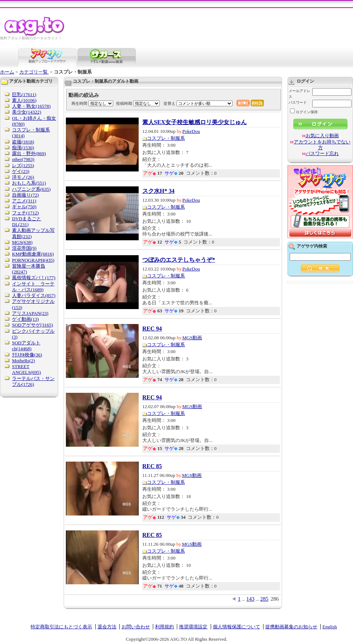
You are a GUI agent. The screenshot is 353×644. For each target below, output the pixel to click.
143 (251, 599)
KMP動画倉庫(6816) (33, 254)
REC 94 (152, 329)
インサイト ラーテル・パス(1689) (33, 287)
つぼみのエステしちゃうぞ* (179, 260)
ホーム (7, 72)
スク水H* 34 (158, 191)
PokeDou (191, 131)
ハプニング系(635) (31, 189)
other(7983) (23, 159)
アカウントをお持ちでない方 (322, 145)
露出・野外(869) (29, 153)
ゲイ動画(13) (25, 319)
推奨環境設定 (193, 627)
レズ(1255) (23, 165)
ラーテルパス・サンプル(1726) (33, 381)
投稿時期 (124, 103)
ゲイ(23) (21, 171)
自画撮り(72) (25, 195)
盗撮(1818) (23, 142)
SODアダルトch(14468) (26, 346)
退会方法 (107, 627)
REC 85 (152, 466)
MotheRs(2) (23, 361)
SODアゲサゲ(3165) (33, 325)
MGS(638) (22, 242)
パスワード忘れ (322, 153)
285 (264, 599)
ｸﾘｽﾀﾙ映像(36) (27, 355)
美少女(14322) (27, 112)
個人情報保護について (237, 627)
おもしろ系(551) (29, 183)
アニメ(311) (24, 201)
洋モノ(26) (23, 177)
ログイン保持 (304, 112)
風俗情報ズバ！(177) (34, 278)
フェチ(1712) (25, 213)
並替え (169, 103)
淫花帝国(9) (24, 248)
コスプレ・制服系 (166, 138)
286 (275, 599)
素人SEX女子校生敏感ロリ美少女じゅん (195, 122)
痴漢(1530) (23, 148)
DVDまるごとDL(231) (27, 222)
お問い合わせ (136, 627)
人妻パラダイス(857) (34, 295)
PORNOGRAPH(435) (33, 260)
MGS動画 (192, 338)
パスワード (298, 102)
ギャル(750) (24, 207)
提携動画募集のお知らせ (291, 627)
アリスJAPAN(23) (30, 313)
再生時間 (79, 103)
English (330, 627)
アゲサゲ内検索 (312, 246)
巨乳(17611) (24, 94)
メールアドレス (300, 94)
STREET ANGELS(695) (26, 369)
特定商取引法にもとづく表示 (61, 627)
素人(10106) (24, 100)
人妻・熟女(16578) (31, 106)
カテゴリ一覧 (34, 72)
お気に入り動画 (322, 136)
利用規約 (164, 627)
